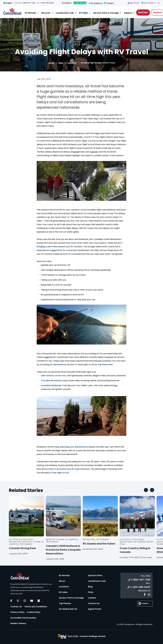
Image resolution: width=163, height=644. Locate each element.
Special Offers (95, 575)
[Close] (38, 13)
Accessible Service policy (23, 618)
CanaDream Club (65, 13)
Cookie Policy (34, 612)
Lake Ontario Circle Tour (53, 376)
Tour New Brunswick (51, 381)
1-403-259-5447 (139, 587)
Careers (92, 598)
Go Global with (68, 609)
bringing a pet (44, 247)
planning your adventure (73, 447)
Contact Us (16, 607)
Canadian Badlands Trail (54, 385)
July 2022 (72, 63)
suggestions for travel (61, 250)
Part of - (87, 636)
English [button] (9, 3)
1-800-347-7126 (139, 580)
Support (128, 13)
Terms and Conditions (36, 607)
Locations (64, 587)
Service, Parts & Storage (106, 13)
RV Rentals (30, 13)
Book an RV (56, 210)
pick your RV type (70, 469)
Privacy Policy (17, 612)
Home (51, 63)
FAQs (91, 592)
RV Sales (83, 13)
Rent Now (143, 12)
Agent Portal (94, 609)
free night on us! (60, 473)
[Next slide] (152, 490)
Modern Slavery (18, 623)
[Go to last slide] (146, 490)
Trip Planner (65, 603)
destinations (60, 365)
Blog (61, 63)
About (62, 581)
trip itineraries (105, 365)
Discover (46, 13)
